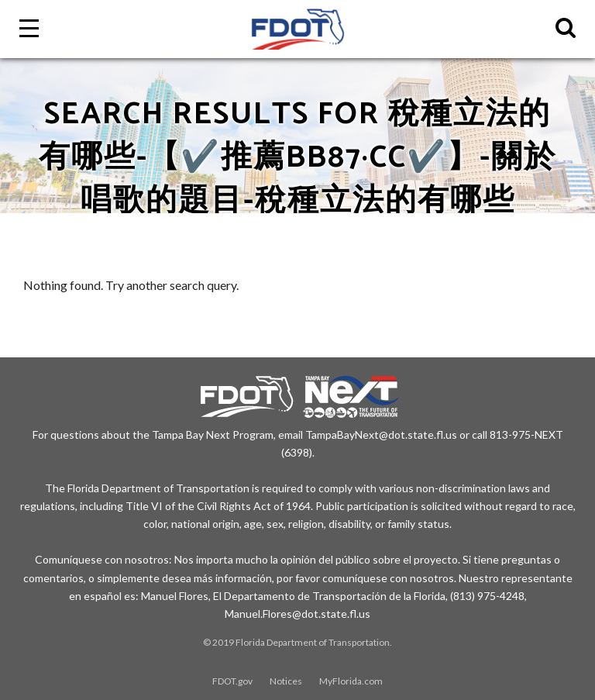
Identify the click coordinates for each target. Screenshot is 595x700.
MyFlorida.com (351, 681)
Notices (286, 681)
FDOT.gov (232, 681)
